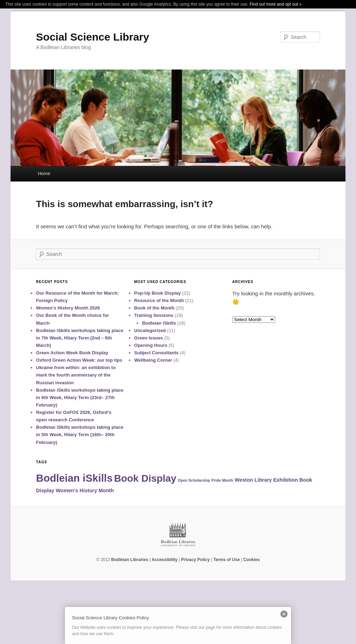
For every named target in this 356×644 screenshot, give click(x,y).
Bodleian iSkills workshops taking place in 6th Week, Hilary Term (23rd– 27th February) (80, 398)
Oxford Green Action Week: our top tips (79, 360)
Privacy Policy (195, 560)
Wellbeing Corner (153, 360)
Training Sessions (154, 315)
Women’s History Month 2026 (68, 308)
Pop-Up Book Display (158, 293)
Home (44, 173)
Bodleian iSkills (159, 323)
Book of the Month (154, 308)
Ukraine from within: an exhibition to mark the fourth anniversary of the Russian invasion (76, 375)
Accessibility (164, 560)
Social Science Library (93, 37)
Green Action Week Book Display (72, 353)
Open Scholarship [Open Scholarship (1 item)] (194, 480)
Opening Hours (151, 345)
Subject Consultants (156, 353)
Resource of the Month (159, 300)
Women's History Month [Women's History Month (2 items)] (85, 490)
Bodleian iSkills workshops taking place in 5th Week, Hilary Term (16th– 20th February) (80, 435)
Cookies (252, 560)
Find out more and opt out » (276, 4)
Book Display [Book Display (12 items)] (145, 478)
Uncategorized (150, 330)
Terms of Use (227, 560)
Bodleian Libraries (130, 560)
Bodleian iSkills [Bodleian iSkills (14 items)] (74, 478)
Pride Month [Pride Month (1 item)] (222, 480)
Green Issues (149, 338)
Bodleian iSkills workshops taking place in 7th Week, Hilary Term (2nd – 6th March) (80, 338)
